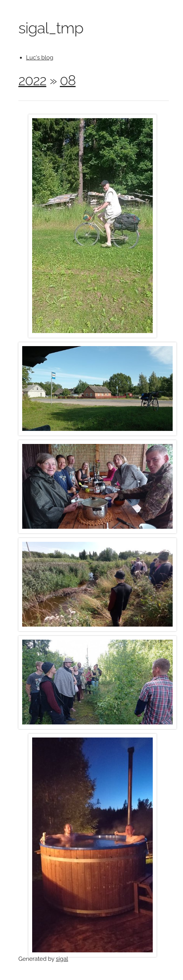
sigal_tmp (51, 28)
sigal (62, 959)
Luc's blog (40, 58)
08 (68, 80)
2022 (32, 80)
